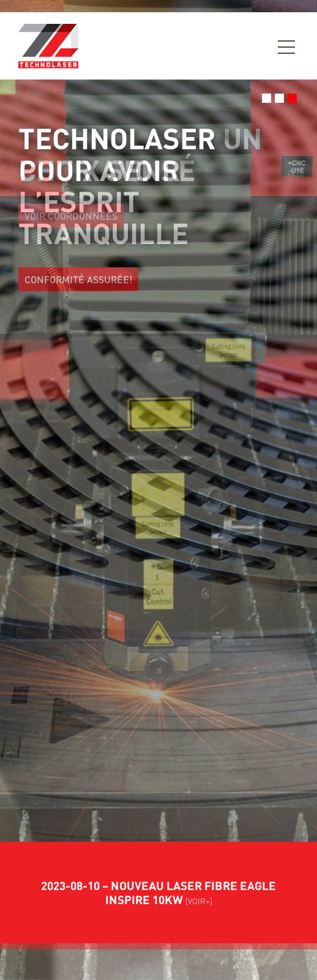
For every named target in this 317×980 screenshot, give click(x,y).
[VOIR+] (199, 901)
